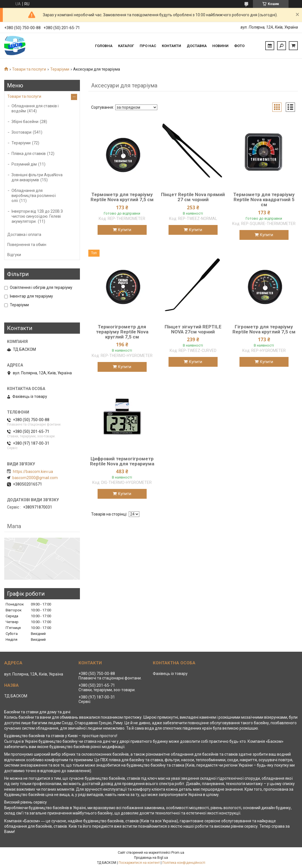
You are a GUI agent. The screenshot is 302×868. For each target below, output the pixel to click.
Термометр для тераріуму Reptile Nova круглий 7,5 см (122, 197)
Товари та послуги (29, 69)
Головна (104, 46)
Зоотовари (21, 132)
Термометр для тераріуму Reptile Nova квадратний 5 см (264, 199)
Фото (239, 46)
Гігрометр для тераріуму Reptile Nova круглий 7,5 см (264, 329)
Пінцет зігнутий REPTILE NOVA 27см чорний (193, 329)
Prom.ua (178, 853)
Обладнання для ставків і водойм (35, 108)
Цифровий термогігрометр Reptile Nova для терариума (122, 461)
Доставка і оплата (24, 235)
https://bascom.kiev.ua (33, 472)
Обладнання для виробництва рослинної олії (34, 196)
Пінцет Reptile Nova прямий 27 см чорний (193, 197)
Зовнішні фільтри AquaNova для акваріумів (37, 177)
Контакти (171, 46)
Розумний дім (24, 164)
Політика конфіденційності (184, 863)
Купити (125, 230)
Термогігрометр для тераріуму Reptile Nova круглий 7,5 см (122, 332)
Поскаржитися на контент (139, 863)
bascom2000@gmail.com (35, 478)
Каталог (126, 46)
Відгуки (14, 255)
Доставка (197, 46)
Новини (220, 46)
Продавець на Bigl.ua (151, 858)
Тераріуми (60, 69)
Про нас (148, 46)
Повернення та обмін (27, 245)
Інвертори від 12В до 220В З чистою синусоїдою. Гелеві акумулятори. (37, 216)
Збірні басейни (25, 122)
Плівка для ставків (29, 154)
